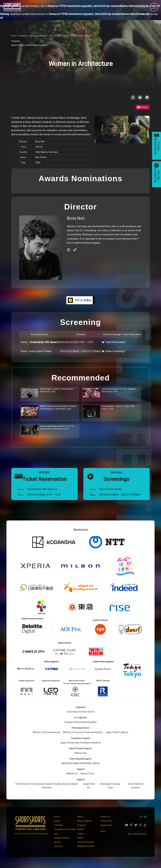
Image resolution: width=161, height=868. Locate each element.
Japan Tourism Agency (117, 736)
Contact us (105, 820)
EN (144, 7)
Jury (56, 837)
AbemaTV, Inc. (88, 777)
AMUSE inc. (72, 777)
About (80, 820)
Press (103, 835)
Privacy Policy (106, 824)
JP (137, 7)
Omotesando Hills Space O (44, 343)
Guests (80, 837)
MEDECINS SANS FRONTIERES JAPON (80, 767)
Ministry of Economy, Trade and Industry (83, 736)
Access (58, 845)
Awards (81, 833)
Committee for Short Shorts (81, 715)
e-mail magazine (139, 837)
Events (57, 824)
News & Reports (85, 824)
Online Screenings (115, 352)
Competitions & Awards (65, 833)
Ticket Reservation (115, 343)
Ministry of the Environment (46, 736)
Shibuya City (80, 756)
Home (57, 820)
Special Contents (62, 841)
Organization (106, 828)
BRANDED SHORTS (86, 850)
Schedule (58, 828)
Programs (82, 828)
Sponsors (59, 850)
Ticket (80, 841)
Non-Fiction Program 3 (31, 45)
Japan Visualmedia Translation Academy (81, 746)
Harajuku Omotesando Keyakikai (80, 725)
